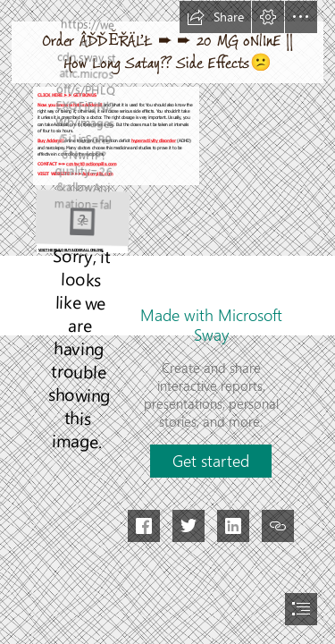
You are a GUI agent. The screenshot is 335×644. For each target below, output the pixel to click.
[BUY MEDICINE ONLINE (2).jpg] (82, 220)
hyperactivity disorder (154, 141)
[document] (167, 322)
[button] (215, 17)
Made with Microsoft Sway (211, 325)
